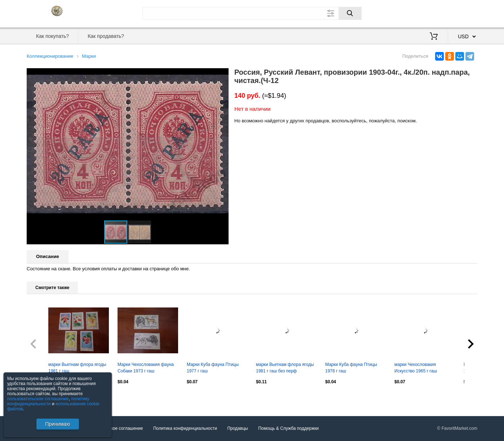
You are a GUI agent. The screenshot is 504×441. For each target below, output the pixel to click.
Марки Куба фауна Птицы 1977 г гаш (213, 368)
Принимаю (58, 424)
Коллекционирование (50, 56)
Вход (435, 13)
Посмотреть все (43, 397)
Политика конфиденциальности (185, 429)
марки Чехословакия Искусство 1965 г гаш (416, 368)
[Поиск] (350, 13)
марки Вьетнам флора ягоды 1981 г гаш (77, 368)
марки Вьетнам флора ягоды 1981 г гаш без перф (285, 368)
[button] (222, 75)
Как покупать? (52, 36)
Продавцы (237, 429)
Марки (89, 56)
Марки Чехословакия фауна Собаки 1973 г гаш (146, 368)
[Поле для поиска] (252, 13)
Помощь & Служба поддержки (288, 429)
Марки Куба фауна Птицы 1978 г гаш (351, 368)
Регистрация (463, 13)
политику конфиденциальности (48, 401)
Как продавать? (106, 36)
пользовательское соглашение (38, 399)
